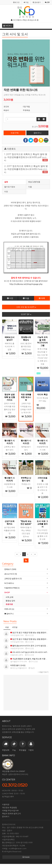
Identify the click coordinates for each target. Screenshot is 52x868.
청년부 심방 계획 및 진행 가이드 (10, 397)
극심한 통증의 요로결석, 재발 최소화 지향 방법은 (31, 659)
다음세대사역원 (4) (12, 588)
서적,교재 (10, 597)
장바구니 (9, 614)
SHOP (7, 592)
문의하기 (6, 816)
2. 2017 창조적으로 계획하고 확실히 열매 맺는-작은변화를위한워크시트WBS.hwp (26, 169)
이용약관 (6, 804)
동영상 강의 (10, 601)
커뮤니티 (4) (9, 609)
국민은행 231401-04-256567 (14, 771)
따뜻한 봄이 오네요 (18, 665)
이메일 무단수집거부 (10, 810)
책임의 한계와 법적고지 (11, 813)
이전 (6, 192)
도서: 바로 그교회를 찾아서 (42, 524)
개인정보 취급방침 (9, 807)
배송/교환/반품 (34, 182)
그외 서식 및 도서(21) (26, 307)
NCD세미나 (9, 583)
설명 (6, 182)
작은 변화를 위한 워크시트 (26, 397)
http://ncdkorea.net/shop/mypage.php (26, 284)
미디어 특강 (42, 394)
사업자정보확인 (8, 839)
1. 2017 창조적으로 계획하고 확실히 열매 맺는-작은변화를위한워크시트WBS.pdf (26, 157)
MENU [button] (8, 26)
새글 (7, 627)
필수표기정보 (10, 187)
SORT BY (26, 314)
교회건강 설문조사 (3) (13, 578)
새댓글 (15, 627)
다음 (30, 187)
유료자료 (9, 604)
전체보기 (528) (10, 569)
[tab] (26, 569)
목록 (42, 298)
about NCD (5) (11, 574)
